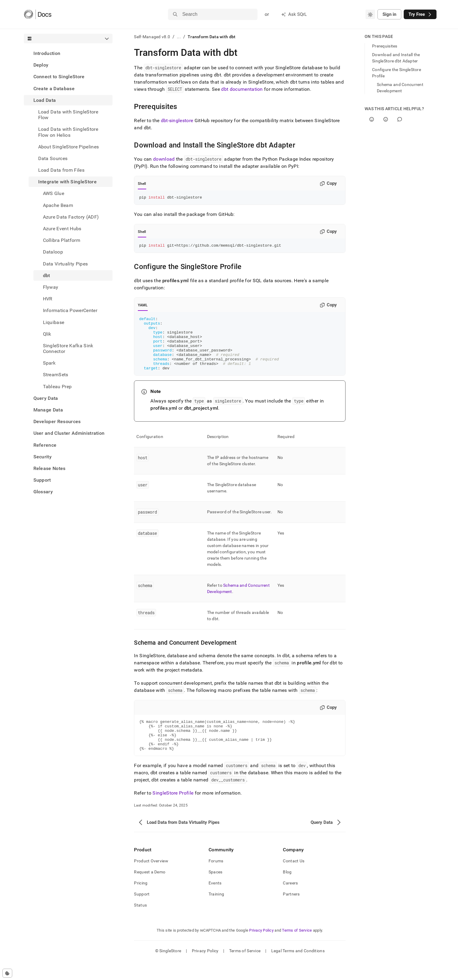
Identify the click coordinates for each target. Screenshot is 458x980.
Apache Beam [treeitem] (58, 205)
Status (140, 924)
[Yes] (372, 119)
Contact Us (294, 880)
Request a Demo (150, 891)
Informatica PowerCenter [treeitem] (70, 310)
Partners (291, 913)
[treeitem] (68, 53)
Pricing (141, 902)
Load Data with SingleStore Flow (68, 115)
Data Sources (53, 158)
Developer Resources (57, 421)
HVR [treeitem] (48, 299)
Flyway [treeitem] (51, 287)
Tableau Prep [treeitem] (57, 387)
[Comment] (400, 119)
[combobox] (370, 14)
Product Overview (151, 880)
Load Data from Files (61, 170)
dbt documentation (242, 89)
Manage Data (48, 410)
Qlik (47, 334)
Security (43, 457)
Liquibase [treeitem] (54, 322)
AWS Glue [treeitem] (54, 193)
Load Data (45, 100)
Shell (142, 184)
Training (216, 913)
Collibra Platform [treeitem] (62, 240)
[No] (386, 119)
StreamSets (56, 375)
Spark (49, 363)
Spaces (216, 891)
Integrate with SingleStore (67, 182)
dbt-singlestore (177, 120)
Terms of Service (297, 949)
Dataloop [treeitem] (53, 252)
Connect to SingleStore (59, 77)
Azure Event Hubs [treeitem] (62, 229)
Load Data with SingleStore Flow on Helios (68, 132)
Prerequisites (385, 46)
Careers (290, 902)
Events (215, 902)
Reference (45, 445)
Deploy (41, 65)
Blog (287, 891)
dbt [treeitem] (47, 275)
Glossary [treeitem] (43, 492)
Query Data (46, 398)
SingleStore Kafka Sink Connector (68, 348)
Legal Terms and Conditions (298, 970)
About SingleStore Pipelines (69, 147)
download (164, 159)
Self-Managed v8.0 (152, 37)
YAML (143, 307)
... (179, 37)
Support (42, 480)
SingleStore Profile (173, 812)
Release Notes (50, 468)
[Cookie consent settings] (7, 973)
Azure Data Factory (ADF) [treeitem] (71, 217)
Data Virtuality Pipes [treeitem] (65, 264)
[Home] (38, 14)
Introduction (47, 53)
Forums (216, 880)
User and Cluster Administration (69, 433)
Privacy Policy (261, 949)
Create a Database (54, 89)
